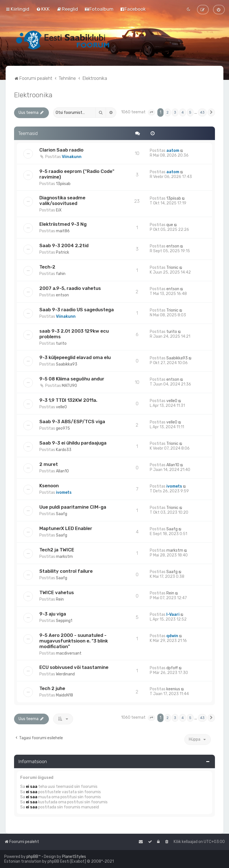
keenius (173, 689)
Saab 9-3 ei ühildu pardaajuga (73, 443)
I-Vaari (173, 615)
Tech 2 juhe (52, 688)
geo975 (63, 428)
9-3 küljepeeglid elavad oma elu (75, 357)
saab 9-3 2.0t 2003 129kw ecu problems (74, 334)
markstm (64, 557)
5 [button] (190, 112)
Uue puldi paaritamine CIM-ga (73, 507)
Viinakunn (72, 157)
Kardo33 (64, 450)
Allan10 (62, 471)
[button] (151, 112)
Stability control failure (66, 571)
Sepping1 (64, 621)
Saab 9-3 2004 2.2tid (64, 245)
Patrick (63, 252)
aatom (173, 151)
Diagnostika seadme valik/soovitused (62, 200)
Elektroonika (33, 95)
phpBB (32, 857)
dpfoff (172, 668)
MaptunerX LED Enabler (66, 528)
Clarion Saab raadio (61, 150)
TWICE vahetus (57, 592)
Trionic (172, 268)
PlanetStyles (74, 857)
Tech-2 (47, 267)
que (170, 225)
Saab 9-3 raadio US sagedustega (77, 310)
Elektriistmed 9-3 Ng (63, 224)
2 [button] (168, 112)
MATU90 (69, 386)
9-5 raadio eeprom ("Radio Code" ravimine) (77, 174)
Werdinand (65, 674)
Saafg (62, 514)
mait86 (63, 231)
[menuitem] (43, 9)
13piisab (63, 184)
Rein (60, 599)
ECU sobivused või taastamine (74, 667)
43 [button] (202, 112)
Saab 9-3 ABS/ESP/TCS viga (72, 421)
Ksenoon (49, 486)
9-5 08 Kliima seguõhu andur (72, 379)
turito (61, 343)
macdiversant (69, 653)
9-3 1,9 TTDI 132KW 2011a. (68, 400)
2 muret (49, 464)
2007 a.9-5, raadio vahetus (70, 288)
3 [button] (175, 112)
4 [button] (183, 112)
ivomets (64, 492)
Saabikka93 (67, 364)
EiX (59, 210)
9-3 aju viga (53, 614)
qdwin (172, 636)
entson (173, 246)
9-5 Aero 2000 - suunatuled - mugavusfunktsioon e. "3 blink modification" (74, 641)
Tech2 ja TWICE (57, 550)
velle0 (61, 407)
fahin (61, 274)
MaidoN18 (64, 695)
